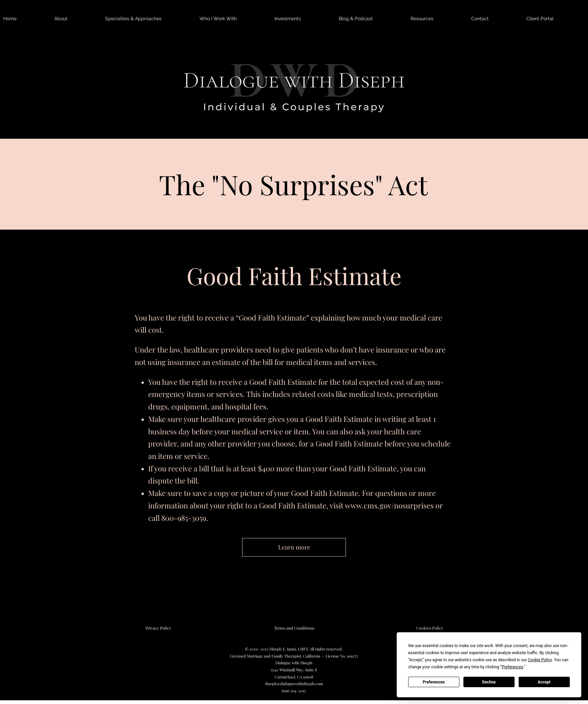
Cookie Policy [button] (540, 660)
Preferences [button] (513, 667)
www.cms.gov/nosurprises (389, 505)
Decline (489, 682)
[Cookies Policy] (430, 628)
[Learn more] (294, 547)
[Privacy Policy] (158, 628)
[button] (76, 19)
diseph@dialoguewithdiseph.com (294, 684)
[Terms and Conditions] (294, 628)
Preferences (434, 682)
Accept (544, 682)
